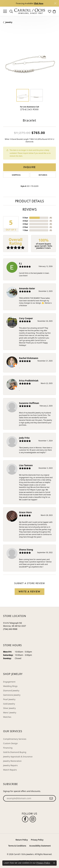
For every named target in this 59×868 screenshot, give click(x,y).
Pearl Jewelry (9, 699)
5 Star (25, 218)
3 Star (25, 224)
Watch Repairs (10, 770)
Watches (7, 717)
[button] (11, 11)
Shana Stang (26, 550)
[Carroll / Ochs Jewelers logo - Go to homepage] (30, 11)
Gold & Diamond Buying (15, 752)
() (51, 218)
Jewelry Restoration (12, 761)
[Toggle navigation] (5, 11)
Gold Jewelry (9, 704)
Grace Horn (25, 512)
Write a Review (29, 592)
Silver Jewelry (9, 708)
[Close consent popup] (54, 863)
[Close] (55, 3)
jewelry (9, 22)
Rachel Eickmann (29, 358)
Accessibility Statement (40, 846)
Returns (43, 175)
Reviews (30, 209)
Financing (8, 748)
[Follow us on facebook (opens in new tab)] (25, 819)
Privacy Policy (37, 840)
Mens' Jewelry (10, 713)
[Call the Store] (10, 629)
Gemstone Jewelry (12, 695)
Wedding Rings (10, 686)
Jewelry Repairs (10, 765)
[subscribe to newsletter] (51, 798)
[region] (29, 60)
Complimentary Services (15, 739)
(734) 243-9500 (29, 109)
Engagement (9, 682)
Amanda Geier (27, 288)
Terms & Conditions (17, 846)
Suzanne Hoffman (29, 403)
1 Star (25, 230)
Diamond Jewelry (11, 691)
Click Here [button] (39, 3)
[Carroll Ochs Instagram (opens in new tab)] (33, 819)
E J (20, 263)
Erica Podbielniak (29, 381)
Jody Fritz (24, 438)
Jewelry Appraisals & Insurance (18, 757)
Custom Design (10, 743)
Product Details (29, 201)
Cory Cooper (26, 318)
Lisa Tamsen (26, 465)
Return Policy (22, 840)
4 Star (25, 221)
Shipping (16, 175)
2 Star (25, 227)
